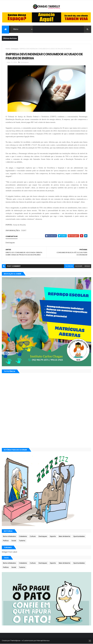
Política (6, 541)
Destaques (15, 49)
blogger (79, 266)
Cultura (33, 537)
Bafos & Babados (9, 537)
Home (8, 49)
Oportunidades (79, 537)
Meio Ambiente (65, 537)
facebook (69, 266)
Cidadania (23, 537)
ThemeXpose (15, 641)
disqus (87, 266)
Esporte (53, 537)
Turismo (22, 541)
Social (14, 541)
